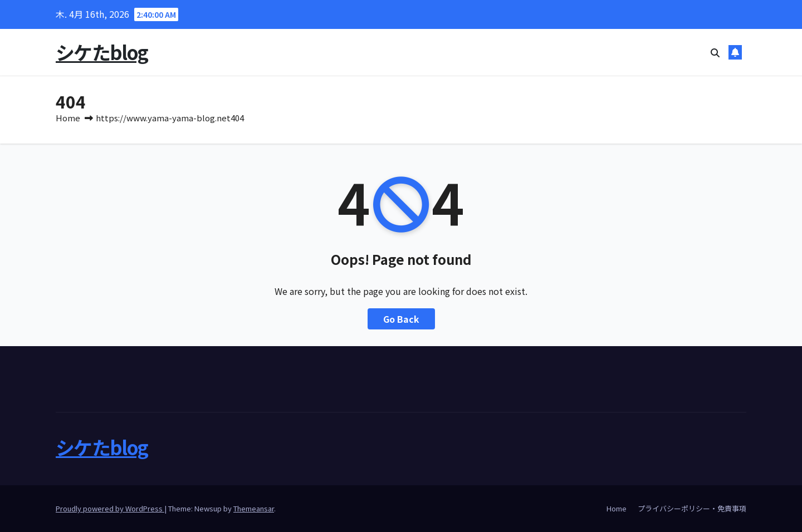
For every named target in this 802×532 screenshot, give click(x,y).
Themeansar (254, 508)
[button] (715, 52)
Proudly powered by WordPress (110, 508)
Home (68, 118)
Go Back (401, 319)
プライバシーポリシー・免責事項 (692, 508)
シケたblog (102, 52)
